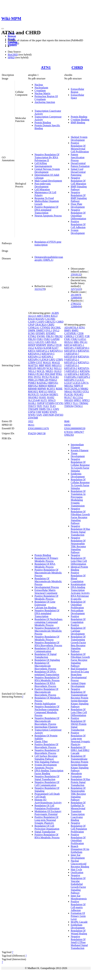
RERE (59, 389)
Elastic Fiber (41, 741)
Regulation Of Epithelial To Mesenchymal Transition (78, 807)
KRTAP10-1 (83, 348)
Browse (12, 36)
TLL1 (76, 403)
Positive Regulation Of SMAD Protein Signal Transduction (79, 724)
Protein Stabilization (45, 704)
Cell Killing (41, 163)
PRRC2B (43, 380)
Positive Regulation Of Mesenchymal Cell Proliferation (80, 147)
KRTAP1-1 (78, 345)
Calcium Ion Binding (45, 608)
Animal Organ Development (78, 685)
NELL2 (32, 371)
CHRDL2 (69, 336)
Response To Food (44, 198)
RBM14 (52, 386)
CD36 (80, 333)
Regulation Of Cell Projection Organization (47, 827)
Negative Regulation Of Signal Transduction (47, 778)
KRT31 (32, 351)
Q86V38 (41, 433)
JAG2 (31, 348)
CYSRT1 (80, 336)
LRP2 (52, 360)
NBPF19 (78, 386)
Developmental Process (47, 587)
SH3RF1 (54, 394)
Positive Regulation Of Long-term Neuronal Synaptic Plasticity (46, 820)
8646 (67, 421)
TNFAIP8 (33, 409)
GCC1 (31, 342)
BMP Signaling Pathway (79, 188)
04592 (68, 425)
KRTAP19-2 (34, 354)
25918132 (76, 274)
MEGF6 (32, 368)
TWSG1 (78, 406)
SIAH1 (43, 397)
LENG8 (44, 360)
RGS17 (68, 397)
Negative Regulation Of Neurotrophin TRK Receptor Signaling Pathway (78, 545)
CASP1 (32, 322)
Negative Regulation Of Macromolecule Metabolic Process (48, 631)
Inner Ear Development (78, 856)
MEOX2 (69, 386)
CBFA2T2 (50, 322)
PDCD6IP (50, 374)
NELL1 (58, 368)
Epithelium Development (78, 926)
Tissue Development (78, 455)
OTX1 (86, 392)
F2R (87, 336)
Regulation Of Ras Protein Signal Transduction (80, 782)
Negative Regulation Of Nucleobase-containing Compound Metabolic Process (47, 711)
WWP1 (53, 412)
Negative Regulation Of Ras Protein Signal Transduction (80, 530)
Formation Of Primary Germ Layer (78, 916)
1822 (31, 421)
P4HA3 (32, 374)
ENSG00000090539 (75, 428)
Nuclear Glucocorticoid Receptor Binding (80, 864)
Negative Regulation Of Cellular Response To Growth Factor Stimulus (80, 465)
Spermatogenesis (43, 166)
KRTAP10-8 (71, 357)
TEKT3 (32, 406)
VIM (38, 412)
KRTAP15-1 (56, 351)
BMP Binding (78, 122)
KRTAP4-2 (73, 374)
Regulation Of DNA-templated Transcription (47, 673)
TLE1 (46, 406)
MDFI (48, 365)
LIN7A (85, 383)
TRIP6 (42, 409)
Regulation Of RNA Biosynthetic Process (45, 685)
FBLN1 (50, 336)
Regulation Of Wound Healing (79, 932)
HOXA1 (69, 342)
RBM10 (43, 386)
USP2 (56, 409)
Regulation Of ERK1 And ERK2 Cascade (80, 750)
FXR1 (40, 339)
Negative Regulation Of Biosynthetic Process (47, 752)
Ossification (77, 872)
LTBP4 (32, 362)
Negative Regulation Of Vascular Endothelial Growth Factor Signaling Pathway (78, 884)
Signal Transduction (45, 832)
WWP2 (32, 415)
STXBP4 (50, 403)
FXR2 (47, 339)
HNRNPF (41, 345)
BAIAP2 (40, 319)
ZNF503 (59, 415)
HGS (54, 342)
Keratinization (78, 584)
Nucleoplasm (41, 88)
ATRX (47, 316)
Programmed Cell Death (47, 794)
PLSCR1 (54, 377)
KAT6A (39, 348)
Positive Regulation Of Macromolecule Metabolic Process (48, 573)
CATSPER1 (70, 333)
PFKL (59, 374)
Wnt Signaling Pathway (47, 762)
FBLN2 (59, 336)
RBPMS (42, 389)
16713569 (13, 43)
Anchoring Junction (45, 102)
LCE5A (77, 383)
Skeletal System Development (79, 138)
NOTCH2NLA (72, 389)
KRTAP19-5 (48, 354)
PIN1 (31, 377)
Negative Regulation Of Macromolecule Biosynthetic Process (47, 721)
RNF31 (52, 392)
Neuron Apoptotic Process (48, 216)
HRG (76, 342)
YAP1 (39, 415)
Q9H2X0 (69, 435)
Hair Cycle (76, 869)
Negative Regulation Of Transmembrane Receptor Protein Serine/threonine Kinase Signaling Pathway (80, 698)
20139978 (76, 295)
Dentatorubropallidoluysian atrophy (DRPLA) (49, 258)
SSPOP (41, 403)
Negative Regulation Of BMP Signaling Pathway (79, 197)
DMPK (32, 330)
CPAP (31, 325)
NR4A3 (68, 392)
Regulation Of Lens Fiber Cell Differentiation (79, 712)
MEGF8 (41, 368)
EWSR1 (41, 336)
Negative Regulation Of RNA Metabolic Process (47, 679)
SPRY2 (86, 400)
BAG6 (31, 319)
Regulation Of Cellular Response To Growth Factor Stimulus (80, 484)
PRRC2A (33, 380)
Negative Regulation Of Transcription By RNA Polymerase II (47, 157)
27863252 (76, 304)
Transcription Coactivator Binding (78, 817)
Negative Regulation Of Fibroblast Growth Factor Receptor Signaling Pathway (80, 516)
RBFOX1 (53, 383)
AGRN (55, 313)
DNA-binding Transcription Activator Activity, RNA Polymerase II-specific (80, 593)
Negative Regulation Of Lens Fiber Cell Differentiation (79, 560)
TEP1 (39, 406)
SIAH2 (50, 397)
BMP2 (75, 330)
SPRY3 (68, 403)
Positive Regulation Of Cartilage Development (78, 629)
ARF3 (40, 316)
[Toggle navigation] (3, 29)
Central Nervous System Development (47, 171)
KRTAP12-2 (43, 351)
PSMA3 (53, 380)
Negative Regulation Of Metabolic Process (47, 638)
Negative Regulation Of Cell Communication (47, 784)
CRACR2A (41, 325)
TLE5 (53, 406)
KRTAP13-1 (73, 365)
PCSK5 (40, 374)
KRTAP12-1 (73, 360)
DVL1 (49, 330)
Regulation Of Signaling (47, 660)
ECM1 (32, 333)
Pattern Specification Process (78, 157)
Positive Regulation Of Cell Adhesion (78, 224)
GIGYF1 (40, 342)
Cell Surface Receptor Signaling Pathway (46, 757)
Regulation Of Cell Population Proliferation (47, 807)
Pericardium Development (78, 612)
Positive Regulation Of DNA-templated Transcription (46, 210)
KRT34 (68, 345)
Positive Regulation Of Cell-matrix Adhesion (78, 906)
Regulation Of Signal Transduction (46, 656)
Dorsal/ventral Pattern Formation (80, 165)
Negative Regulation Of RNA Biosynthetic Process (48, 644)
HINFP (32, 345)
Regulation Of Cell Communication (44, 650)
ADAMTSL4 (71, 328)
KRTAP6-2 (47, 357)
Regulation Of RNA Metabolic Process (45, 565)
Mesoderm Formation (76, 775)
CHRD (77, 67)
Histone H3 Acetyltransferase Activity (48, 801)
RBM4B (32, 389)
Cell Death (40, 797)
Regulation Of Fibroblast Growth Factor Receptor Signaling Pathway (80, 660)
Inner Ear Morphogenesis (79, 897)
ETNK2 (32, 336)
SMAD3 (69, 400)
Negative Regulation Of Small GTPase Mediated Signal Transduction (79, 942)
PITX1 (38, 377)
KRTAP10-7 (73, 354)
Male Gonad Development (48, 181)
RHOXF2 (33, 392)
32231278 (40, 289)
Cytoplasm (40, 90)
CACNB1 (50, 319)
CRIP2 (51, 325)
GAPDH (55, 339)
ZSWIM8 (33, 418)
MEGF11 (57, 365)
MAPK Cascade (79, 922)
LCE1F (68, 383)
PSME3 (32, 383)
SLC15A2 (78, 397)
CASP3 (40, 322)
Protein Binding (43, 122)
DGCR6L (56, 328)
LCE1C (80, 380)
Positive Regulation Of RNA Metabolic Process (47, 836)
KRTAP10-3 (71, 351)
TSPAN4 (69, 406)
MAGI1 (47, 362)
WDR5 (45, 412)
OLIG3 (58, 371)
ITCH (59, 345)
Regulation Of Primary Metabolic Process (46, 560)
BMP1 (68, 330)
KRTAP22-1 (73, 371)
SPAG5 (52, 400)
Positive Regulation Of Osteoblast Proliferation (78, 839)
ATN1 (46, 67)
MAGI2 (56, 362)
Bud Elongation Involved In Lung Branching (80, 672)
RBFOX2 (33, 386)
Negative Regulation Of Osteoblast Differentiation (78, 214)
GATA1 (82, 339)
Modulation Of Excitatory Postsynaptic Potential (48, 813)
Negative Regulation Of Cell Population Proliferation (79, 827)
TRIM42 (84, 403)
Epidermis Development (78, 475)
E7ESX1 (69, 432)
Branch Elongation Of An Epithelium (80, 849)
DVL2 (56, 330)
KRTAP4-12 (34, 357)
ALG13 (32, 316)
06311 (31, 425)
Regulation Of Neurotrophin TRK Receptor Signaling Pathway (78, 794)
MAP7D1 (33, 365)
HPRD (11, 57)
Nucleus (39, 85)
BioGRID (13, 55)
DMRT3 (40, 330)
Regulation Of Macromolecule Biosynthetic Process (45, 666)
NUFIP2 (77, 392)
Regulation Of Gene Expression (45, 603)
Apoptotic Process (44, 768)
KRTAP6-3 (72, 377)
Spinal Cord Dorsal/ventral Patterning (78, 172)
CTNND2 (45, 328)
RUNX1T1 (34, 394)
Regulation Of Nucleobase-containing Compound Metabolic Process (49, 622)
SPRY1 (78, 400)
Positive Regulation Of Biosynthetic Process (46, 746)
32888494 (76, 298)
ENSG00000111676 (38, 428)
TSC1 (49, 409)
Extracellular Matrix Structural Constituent (46, 592)
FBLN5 (32, 339)
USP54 (32, 412)
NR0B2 (84, 389)
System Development (78, 232)
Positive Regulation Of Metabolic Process (46, 597)
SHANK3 (33, 397)
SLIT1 (44, 400)
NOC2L (41, 371)
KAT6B (47, 348)
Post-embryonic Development (43, 185)
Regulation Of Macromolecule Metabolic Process (48, 581)
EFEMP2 (51, 333)
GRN (48, 342)
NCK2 (50, 368)
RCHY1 (51, 389)
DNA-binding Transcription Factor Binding (49, 772)
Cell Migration (42, 189)
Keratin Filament (80, 450)
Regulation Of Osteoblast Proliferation (78, 605)
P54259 (32, 433)
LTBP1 (59, 360)
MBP (41, 365)
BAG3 (54, 316)
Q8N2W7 (79, 432)
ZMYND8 (49, 415)
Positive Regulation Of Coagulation (78, 619)
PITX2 (45, 377)
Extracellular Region (78, 90)
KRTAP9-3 (34, 360)
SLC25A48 (34, 400)
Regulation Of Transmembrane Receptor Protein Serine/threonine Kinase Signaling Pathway (80, 763)
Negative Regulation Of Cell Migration (78, 181)
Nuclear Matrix (42, 93)
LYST (39, 362)
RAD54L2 (42, 383)
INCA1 (84, 342)
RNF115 (43, 392)
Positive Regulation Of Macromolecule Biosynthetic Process (46, 692)
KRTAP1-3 (70, 348)
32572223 (76, 289)
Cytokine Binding (80, 120)
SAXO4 (44, 394)
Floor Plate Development (78, 205)
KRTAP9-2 (84, 377)
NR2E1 (49, 371)
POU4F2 (79, 394)
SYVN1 (59, 403)
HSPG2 (51, 345)
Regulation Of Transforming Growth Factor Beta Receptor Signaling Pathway (78, 644)
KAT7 (55, 348)
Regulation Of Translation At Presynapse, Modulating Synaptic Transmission (78, 498)
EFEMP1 (40, 333)
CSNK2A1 (34, 328)
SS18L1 (32, 403)
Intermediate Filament (46, 727)
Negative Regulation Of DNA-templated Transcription (47, 613)
